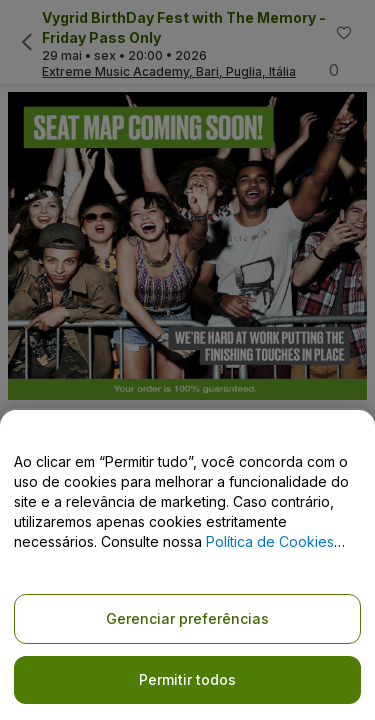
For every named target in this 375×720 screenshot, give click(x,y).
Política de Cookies (270, 541)
